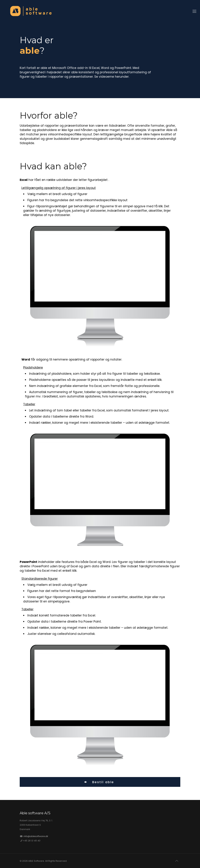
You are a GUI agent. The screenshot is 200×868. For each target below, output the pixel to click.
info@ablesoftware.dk (36, 836)
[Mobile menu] (194, 11)
